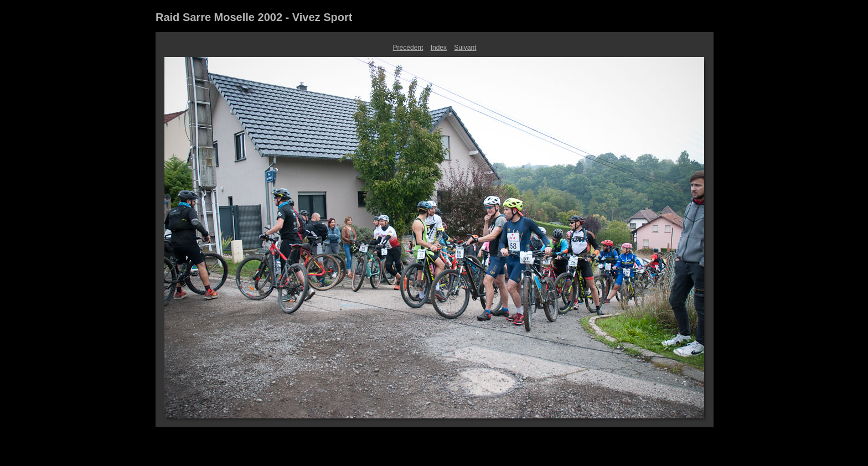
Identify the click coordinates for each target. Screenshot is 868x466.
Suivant (465, 48)
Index (439, 48)
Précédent (408, 48)
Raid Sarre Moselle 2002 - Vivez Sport (254, 17)
